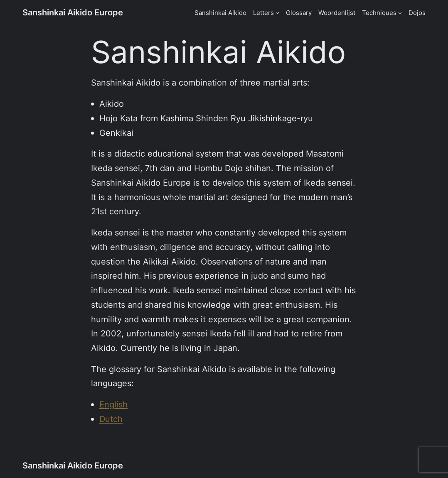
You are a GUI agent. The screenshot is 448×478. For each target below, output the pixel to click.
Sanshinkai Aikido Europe (73, 12)
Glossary (299, 13)
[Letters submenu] (277, 13)
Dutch (111, 419)
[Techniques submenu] (400, 13)
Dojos (417, 13)
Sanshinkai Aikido (220, 13)
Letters (263, 13)
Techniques (379, 13)
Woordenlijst (337, 13)
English (113, 404)
